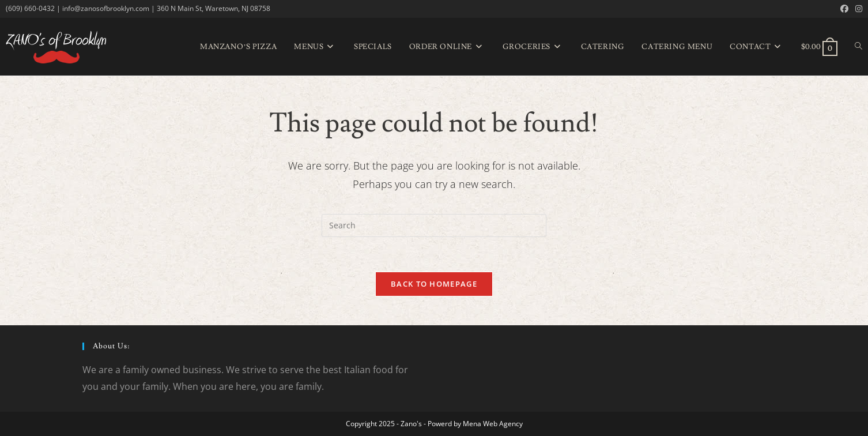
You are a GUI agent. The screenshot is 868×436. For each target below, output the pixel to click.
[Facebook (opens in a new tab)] (844, 9)
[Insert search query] (434, 225)
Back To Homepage (434, 284)
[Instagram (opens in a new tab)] (857, 9)
